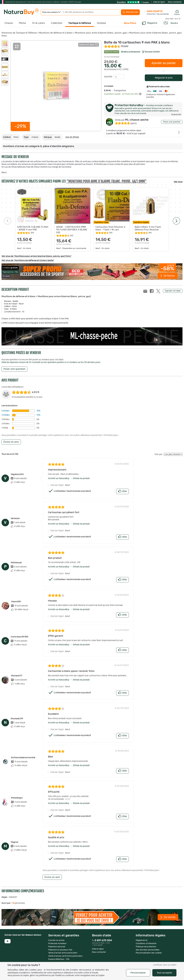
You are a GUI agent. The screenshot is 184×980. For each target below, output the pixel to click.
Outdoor (102, 23)
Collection (57, 23)
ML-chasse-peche (132, 120)
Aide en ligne (159, 2)
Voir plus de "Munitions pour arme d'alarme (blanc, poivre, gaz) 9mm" (37, 256)
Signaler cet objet (173, 291)
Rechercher (130, 12)
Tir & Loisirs (38, 23)
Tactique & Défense (80, 23)
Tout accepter (164, 973)
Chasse (9, 23)
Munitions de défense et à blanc (56, 33)
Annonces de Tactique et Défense (19, 33)
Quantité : (109, 77)
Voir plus (178, 182)
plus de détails (72, 137)
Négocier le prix (164, 78)
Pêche (22, 23)
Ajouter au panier (164, 63)
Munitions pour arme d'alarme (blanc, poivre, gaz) (101, 33)
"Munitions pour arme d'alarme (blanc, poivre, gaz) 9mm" (107, 181)
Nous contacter (175, 2)
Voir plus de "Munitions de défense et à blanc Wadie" (28, 260)
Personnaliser (138, 973)
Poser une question (172, 122)
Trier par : (159, 454)
